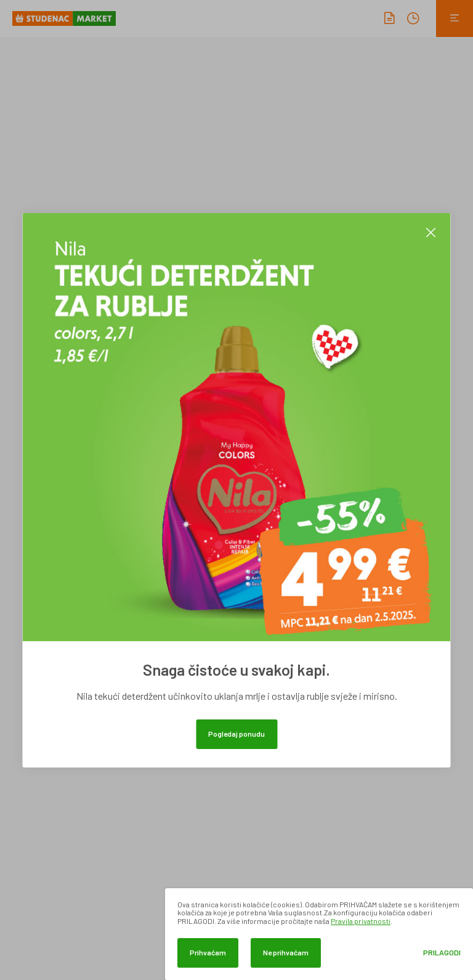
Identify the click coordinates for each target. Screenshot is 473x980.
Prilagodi (442, 953)
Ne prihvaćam (286, 952)
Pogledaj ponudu (236, 734)
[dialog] (319, 934)
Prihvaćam (208, 952)
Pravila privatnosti (361, 921)
